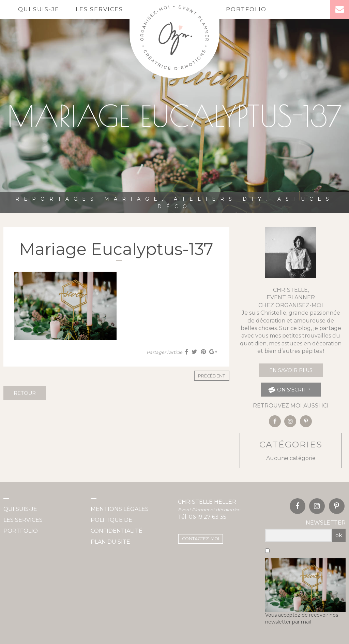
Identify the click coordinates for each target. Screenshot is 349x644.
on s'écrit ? (289, 390)
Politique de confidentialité (117, 525)
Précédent (211, 376)
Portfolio (246, 9)
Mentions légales (120, 509)
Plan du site (110, 542)
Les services (99, 9)
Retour (25, 393)
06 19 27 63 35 (208, 517)
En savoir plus (291, 370)
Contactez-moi (201, 539)
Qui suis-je (39, 9)
